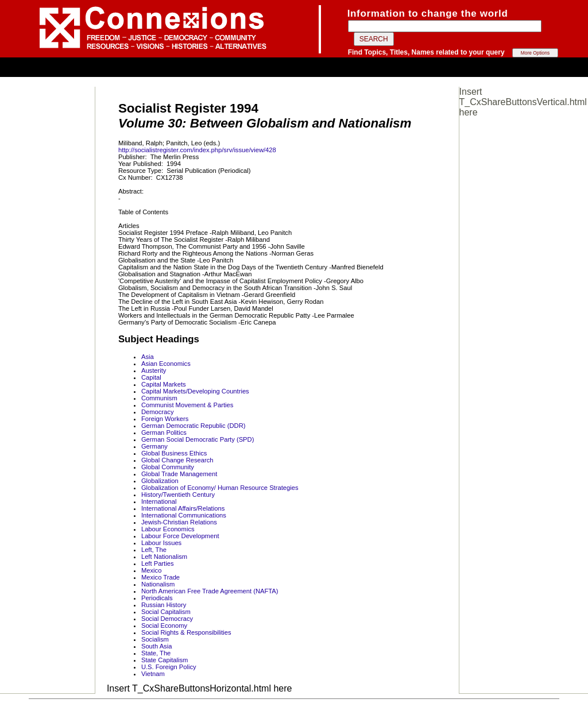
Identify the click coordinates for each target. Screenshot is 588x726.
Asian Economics (166, 364)
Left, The (154, 550)
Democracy (158, 412)
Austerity (154, 370)
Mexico (151, 570)
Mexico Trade (160, 577)
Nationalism (158, 584)
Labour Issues (161, 543)
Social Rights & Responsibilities (186, 632)
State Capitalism (165, 660)
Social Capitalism (166, 612)
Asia (148, 357)
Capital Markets (164, 384)
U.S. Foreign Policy (169, 667)
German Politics (164, 432)
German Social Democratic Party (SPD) (198, 439)
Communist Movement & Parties (187, 405)
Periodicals (157, 598)
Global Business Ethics (174, 453)
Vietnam (153, 674)
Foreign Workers (165, 419)
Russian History (164, 605)
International (159, 501)
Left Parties (158, 563)
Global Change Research (177, 460)
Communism (159, 398)
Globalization (160, 481)
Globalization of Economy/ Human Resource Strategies (220, 488)
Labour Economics (168, 529)
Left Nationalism (164, 557)
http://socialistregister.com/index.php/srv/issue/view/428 (197, 150)
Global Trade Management (179, 474)
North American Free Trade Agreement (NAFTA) (210, 591)
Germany (154, 446)
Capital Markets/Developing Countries (195, 391)
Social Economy (164, 625)
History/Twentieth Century (178, 495)
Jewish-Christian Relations (179, 522)
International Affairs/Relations (183, 508)
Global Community (168, 467)
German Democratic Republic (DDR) (194, 426)
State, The (156, 653)
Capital (151, 377)
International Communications (184, 515)
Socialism (155, 639)
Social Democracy (167, 619)
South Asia (157, 646)
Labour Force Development (180, 536)
